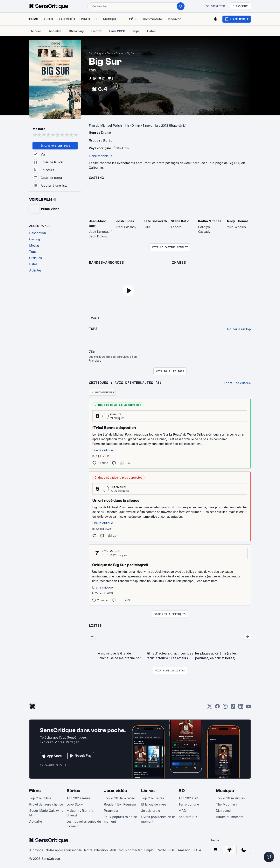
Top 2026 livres (153, 797)
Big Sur (131, 53)
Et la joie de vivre (154, 804)
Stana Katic (180, 221)
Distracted (223, 810)
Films (110, 53)
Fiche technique (101, 156)
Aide (113, 849)
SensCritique (96, 53)
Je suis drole (151, 810)
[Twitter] (210, 707)
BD (182, 790)
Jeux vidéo (115, 790)
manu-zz (116, 413)
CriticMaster (118, 486)
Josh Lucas (125, 221)
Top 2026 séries (78, 797)
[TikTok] (233, 707)
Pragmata (111, 810)
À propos (36, 849)
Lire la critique (103, 450)
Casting (97, 177)
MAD (182, 810)
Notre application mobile (64, 849)
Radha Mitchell (210, 221)
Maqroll (115, 551)
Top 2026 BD (188, 797)
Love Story (75, 804)
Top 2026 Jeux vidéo (119, 797)
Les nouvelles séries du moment (84, 823)
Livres (148, 790)
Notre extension (96, 849)
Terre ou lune (189, 804)
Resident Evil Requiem (120, 804)
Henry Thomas (237, 221)
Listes (96, 625)
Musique (225, 790)
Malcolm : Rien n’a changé (80, 812)
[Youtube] (248, 707)
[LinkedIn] (241, 707)
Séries (73, 790)
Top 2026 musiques (230, 797)
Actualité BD (188, 816)
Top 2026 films (40, 797)
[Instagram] (225, 707)
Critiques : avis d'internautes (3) (129, 382)
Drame (120, 53)
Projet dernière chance (46, 804)
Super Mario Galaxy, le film (46, 812)
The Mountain (226, 804)
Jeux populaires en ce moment (120, 818)
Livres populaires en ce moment (158, 818)
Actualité (36, 821)
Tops (94, 328)
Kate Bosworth (155, 221)
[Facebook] (217, 707)
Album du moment (230, 816)
